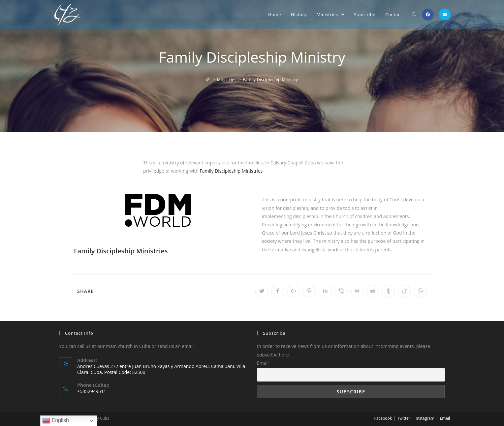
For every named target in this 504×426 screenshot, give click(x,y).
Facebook (383, 418)
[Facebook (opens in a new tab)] (428, 14)
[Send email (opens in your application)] (445, 14)
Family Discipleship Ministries (231, 171)
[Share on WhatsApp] (420, 291)
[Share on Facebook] (278, 291)
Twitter (404, 418)
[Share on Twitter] (262, 291)
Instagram (425, 418)
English (56, 421)
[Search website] (414, 14)
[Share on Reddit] (373, 291)
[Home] (208, 79)
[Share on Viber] (341, 291)
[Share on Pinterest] (309, 291)
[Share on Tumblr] (389, 291)
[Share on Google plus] (294, 291)
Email (263, 363)
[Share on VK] (357, 291)
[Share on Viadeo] (404, 291)
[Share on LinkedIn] (325, 291)
